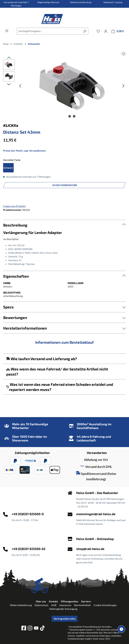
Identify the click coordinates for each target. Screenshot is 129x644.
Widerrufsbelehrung (21, 605)
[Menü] (7, 31)
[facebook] (24, 628)
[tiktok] (42, 628)
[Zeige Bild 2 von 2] (74, 116)
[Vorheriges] (20, 86)
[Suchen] (85, 31)
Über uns (41, 601)
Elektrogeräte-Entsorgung (63, 609)
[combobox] (49, 31)
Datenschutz (41, 605)
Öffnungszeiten (70, 601)
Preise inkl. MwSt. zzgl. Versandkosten (24, 151)
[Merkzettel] (98, 31)
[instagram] (30, 628)
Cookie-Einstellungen (105, 605)
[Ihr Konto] (106, 31)
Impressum (65, 605)
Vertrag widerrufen (65, 619)
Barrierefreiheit (82, 605)
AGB (54, 605)
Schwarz (8, 168)
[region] (64, 86)
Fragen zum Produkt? (14, 206)
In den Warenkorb (65, 185)
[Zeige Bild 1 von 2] (70, 116)
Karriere (86, 601)
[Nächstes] (123, 86)
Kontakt (53, 601)
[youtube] (36, 629)
